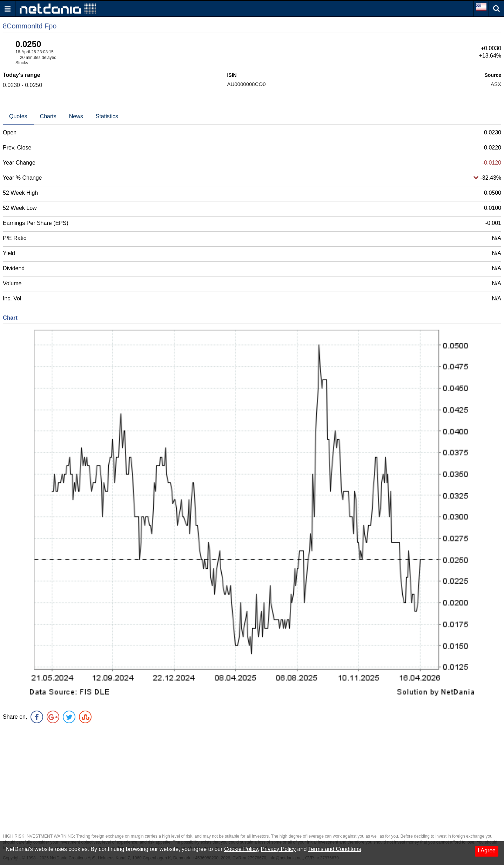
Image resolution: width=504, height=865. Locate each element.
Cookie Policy (241, 849)
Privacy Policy (278, 849)
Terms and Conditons (334, 849)
